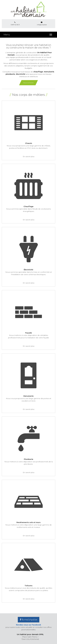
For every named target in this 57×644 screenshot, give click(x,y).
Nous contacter (28, 83)
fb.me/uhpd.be (29, 620)
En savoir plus (29, 156)
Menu (7, 35)
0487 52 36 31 (15, 24)
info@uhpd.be (42, 24)
